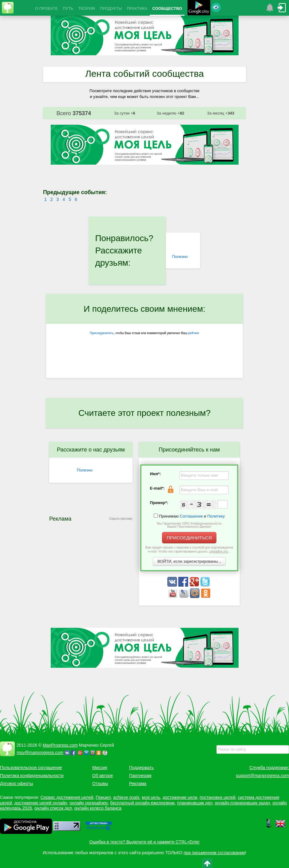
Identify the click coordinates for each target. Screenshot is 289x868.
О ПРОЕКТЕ (46, 8)
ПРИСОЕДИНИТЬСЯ (189, 538)
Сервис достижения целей (67, 797)
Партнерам (140, 776)
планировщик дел (195, 803)
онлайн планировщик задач (243, 803)
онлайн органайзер (89, 803)
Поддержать (141, 768)
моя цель (151, 797)
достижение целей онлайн (41, 803)
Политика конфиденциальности (32, 776)
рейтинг (194, 333)
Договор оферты (17, 784)
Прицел (103, 797)
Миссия (100, 768)
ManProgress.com (60, 745)
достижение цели (180, 797)
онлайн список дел (53, 808)
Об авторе (103, 776)
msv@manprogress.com (40, 753)
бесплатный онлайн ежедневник (142, 803)
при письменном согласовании (214, 853)
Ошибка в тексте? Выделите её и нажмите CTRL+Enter (145, 842)
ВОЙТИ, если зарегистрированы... (189, 561)
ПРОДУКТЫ (111, 8)
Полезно (180, 257)
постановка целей (217, 797)
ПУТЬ (68, 8)
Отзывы (100, 784)
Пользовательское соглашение (31, 768)
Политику (216, 516)
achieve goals (126, 797)
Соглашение (191, 516)
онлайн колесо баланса (98, 808)
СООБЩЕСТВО (167, 8)
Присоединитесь (102, 333)
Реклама (138, 784)
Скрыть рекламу (121, 519)
